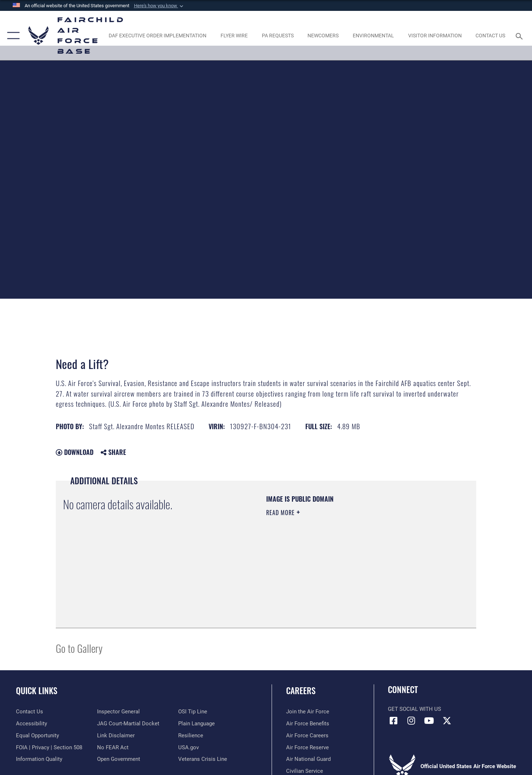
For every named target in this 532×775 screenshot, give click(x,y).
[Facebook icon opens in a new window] (393, 721)
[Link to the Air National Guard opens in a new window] (308, 759)
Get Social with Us (414, 709)
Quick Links (37, 691)
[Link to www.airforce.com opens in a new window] (308, 712)
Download (75, 452)
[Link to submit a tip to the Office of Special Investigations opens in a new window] (193, 712)
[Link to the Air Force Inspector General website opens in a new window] (118, 712)
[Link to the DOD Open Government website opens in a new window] (119, 759)
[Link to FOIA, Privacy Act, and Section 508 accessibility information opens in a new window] (49, 747)
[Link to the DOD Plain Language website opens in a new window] (196, 724)
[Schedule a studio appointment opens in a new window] (278, 35)
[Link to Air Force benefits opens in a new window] (308, 724)
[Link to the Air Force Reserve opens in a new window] (307, 747)
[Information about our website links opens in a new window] (116, 735)
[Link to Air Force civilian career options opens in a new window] (305, 771)
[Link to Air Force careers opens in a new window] (307, 735)
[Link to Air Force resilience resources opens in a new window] (191, 735)
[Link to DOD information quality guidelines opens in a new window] (39, 759)
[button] (159, 6)
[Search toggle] (521, 36)
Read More (281, 513)
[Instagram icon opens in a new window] (411, 721)
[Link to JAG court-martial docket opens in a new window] (128, 724)
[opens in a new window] (158, 35)
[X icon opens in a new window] (447, 721)
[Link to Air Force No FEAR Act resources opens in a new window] (113, 747)
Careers (301, 691)
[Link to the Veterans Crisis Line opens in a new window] (203, 759)
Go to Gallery (79, 648)
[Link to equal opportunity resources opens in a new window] (37, 735)
